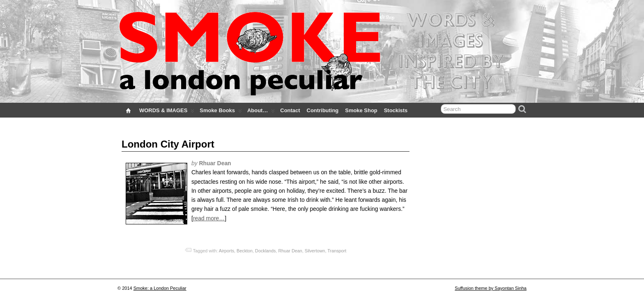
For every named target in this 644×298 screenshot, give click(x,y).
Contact (290, 110)
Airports (227, 251)
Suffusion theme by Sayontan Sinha (491, 288)
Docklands (265, 251)
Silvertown (315, 251)
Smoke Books (221, 112)
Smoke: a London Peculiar (160, 288)
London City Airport (168, 144)
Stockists (396, 110)
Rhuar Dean (290, 251)
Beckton (245, 251)
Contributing (323, 110)
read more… (209, 218)
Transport (337, 251)
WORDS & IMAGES (167, 112)
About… (261, 112)
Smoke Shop (361, 110)
